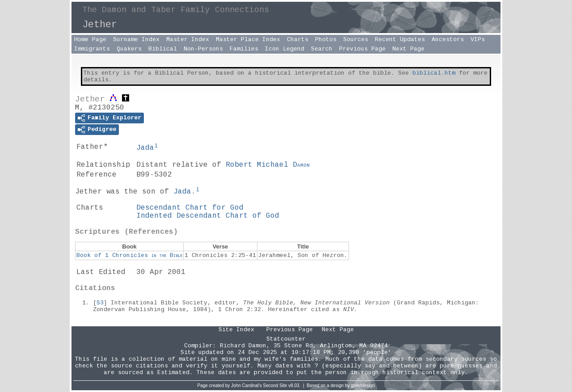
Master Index (188, 40)
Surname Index (136, 40)
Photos (326, 40)
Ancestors (448, 40)
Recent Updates (400, 40)
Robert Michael (268, 165)
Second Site (275, 386)
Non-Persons (203, 49)
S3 (100, 303)
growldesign (363, 386)
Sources (356, 40)
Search (322, 49)
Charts (298, 40)
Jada (145, 148)
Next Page (408, 49)
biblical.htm (434, 73)
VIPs (478, 40)
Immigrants (92, 49)
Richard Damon (243, 346)
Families (244, 49)
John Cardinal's (246, 386)
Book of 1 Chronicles (129, 255)
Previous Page (362, 49)
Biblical (163, 49)
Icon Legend (285, 49)
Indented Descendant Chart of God (208, 216)
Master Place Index (248, 40)
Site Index (236, 330)
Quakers (129, 49)
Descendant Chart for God (190, 208)
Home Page (90, 40)
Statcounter (286, 339)
